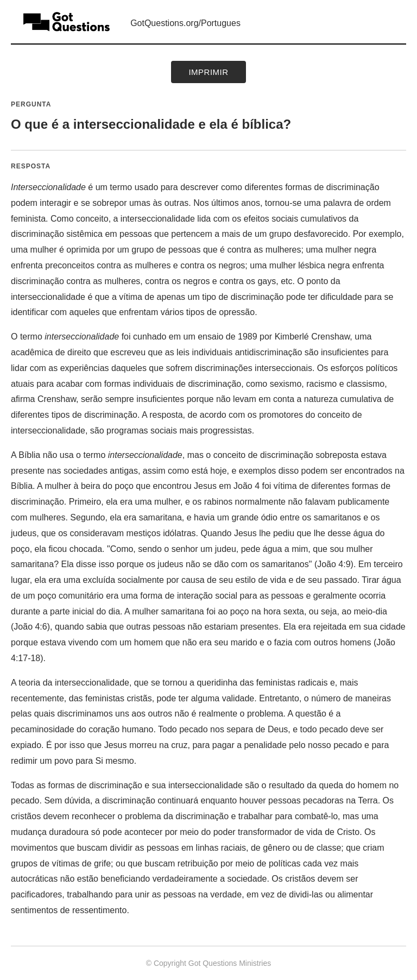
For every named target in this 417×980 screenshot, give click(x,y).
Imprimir (208, 72)
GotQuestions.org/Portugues (185, 23)
